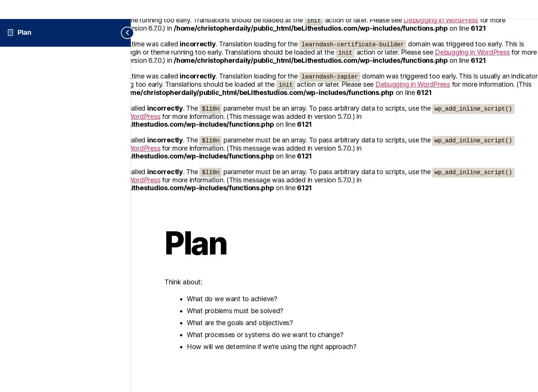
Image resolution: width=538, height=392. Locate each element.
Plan (24, 32)
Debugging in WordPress (472, 52)
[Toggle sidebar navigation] (122, 33)
